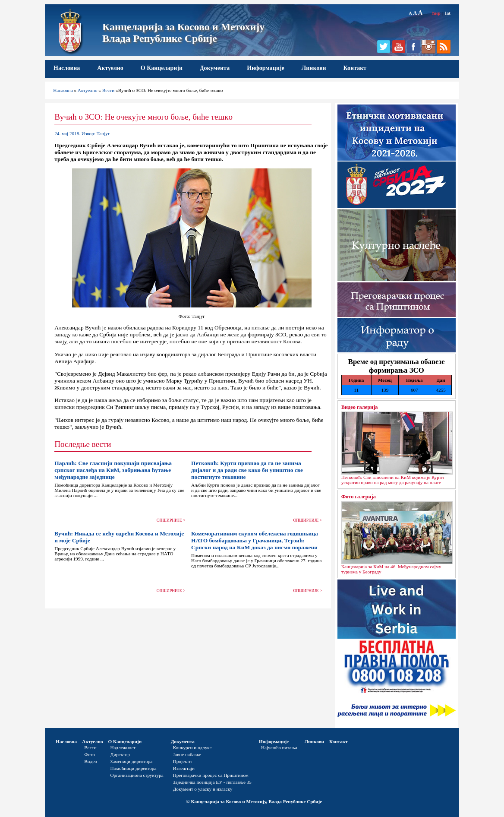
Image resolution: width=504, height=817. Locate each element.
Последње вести (83, 444)
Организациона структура (137, 775)
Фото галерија (359, 497)
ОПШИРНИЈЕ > (171, 520)
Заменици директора (132, 761)
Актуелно (110, 68)
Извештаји (184, 768)
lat (448, 13)
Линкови (314, 68)
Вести (109, 90)
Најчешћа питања (279, 747)
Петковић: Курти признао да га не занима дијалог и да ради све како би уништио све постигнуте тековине (247, 470)
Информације (266, 68)
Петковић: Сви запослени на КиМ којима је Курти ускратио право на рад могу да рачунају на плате (393, 480)
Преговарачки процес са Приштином (211, 775)
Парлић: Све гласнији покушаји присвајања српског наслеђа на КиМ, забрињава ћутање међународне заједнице (113, 470)
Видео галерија (360, 407)
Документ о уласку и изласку (203, 789)
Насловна (67, 68)
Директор (120, 754)
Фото (90, 754)
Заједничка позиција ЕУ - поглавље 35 (212, 782)
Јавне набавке (187, 754)
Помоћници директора (134, 768)
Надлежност (123, 747)
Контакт (355, 68)
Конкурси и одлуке (192, 747)
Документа (215, 68)
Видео (91, 761)
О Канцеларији (162, 68)
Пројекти (183, 761)
